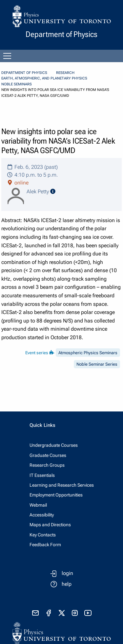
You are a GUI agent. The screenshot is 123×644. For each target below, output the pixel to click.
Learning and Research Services (62, 485)
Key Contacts (43, 535)
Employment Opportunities (56, 495)
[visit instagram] (75, 613)
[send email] (35, 613)
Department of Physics (24, 73)
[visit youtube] (88, 613)
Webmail (38, 505)
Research (65, 73)
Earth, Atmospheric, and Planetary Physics (44, 78)
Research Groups (47, 465)
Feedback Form (45, 545)
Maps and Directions (50, 525)
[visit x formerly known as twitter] (62, 613)
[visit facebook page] (49, 613)
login (67, 573)
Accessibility (42, 515)
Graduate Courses (48, 455)
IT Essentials (42, 475)
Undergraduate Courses (54, 445)
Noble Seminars (17, 84)
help (67, 584)
